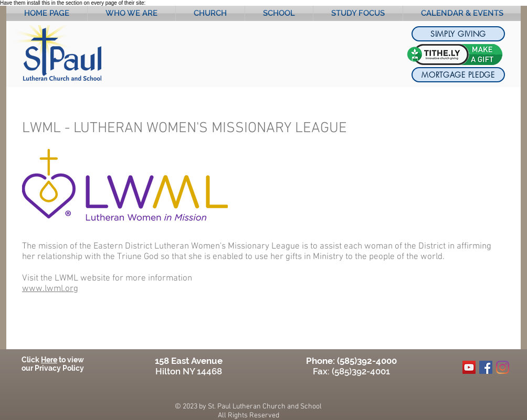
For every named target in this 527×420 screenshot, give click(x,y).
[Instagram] (503, 367)
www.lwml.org (50, 289)
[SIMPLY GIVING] (458, 34)
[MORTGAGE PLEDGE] (458, 75)
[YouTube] (469, 367)
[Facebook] (486, 367)
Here (49, 360)
